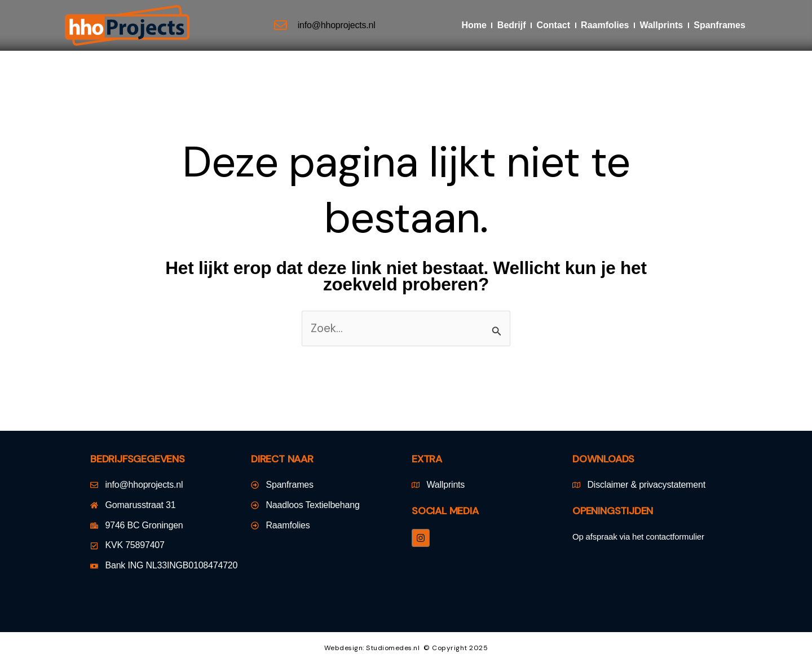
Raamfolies (605, 25)
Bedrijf (512, 25)
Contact (554, 25)
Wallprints (661, 25)
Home (474, 25)
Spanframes (720, 25)
